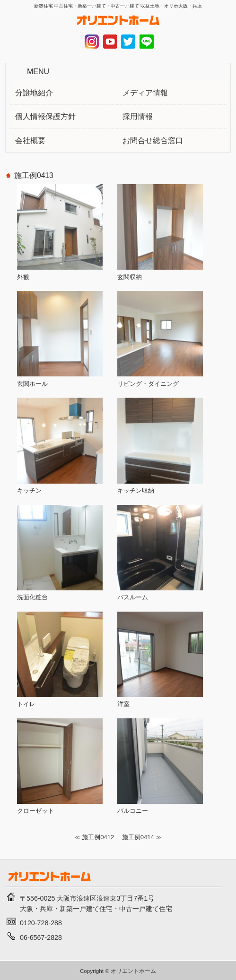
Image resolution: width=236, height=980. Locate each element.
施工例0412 (98, 837)
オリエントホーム (133, 971)
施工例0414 (138, 837)
